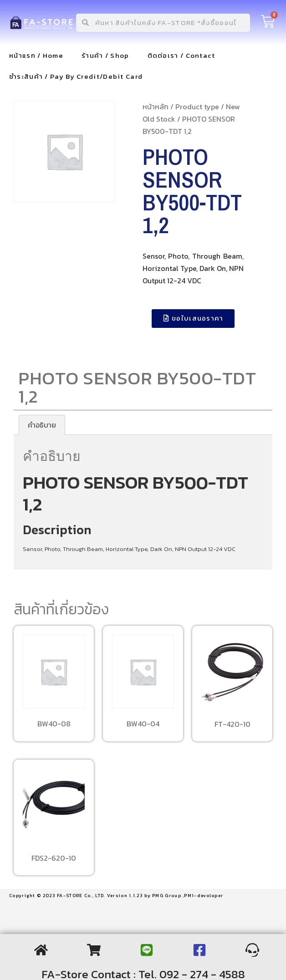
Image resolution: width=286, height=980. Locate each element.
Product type (197, 107)
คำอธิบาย (42, 425)
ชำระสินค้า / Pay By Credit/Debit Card (76, 76)
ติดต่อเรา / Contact (181, 55)
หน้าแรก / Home (36, 55)
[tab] (42, 425)
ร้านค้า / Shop (105, 55)
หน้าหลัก (156, 107)
